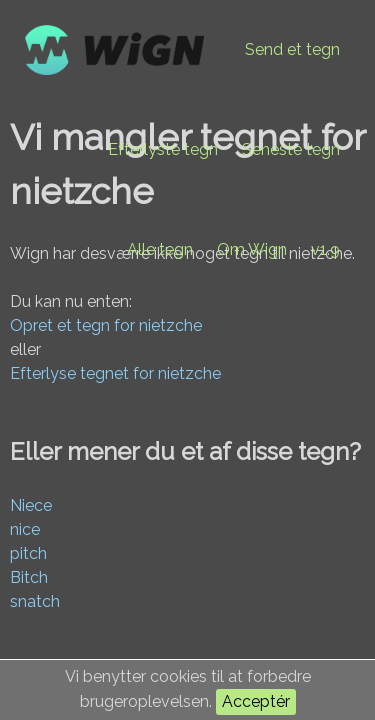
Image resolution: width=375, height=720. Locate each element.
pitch (28, 553)
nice (25, 529)
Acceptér (256, 701)
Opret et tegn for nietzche (106, 325)
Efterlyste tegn (163, 149)
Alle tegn (160, 249)
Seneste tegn (291, 149)
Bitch (29, 577)
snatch (35, 601)
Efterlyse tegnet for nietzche (115, 373)
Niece (31, 505)
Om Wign (252, 249)
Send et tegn (292, 49)
